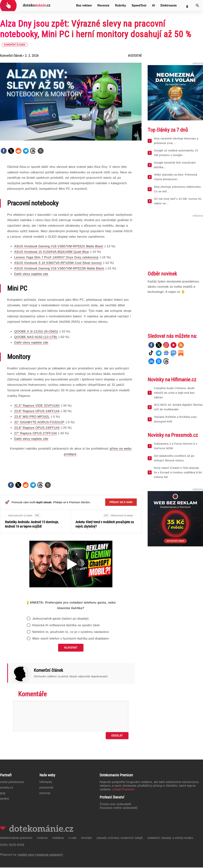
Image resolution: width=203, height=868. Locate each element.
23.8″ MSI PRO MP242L (32, 417)
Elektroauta (169, 5)
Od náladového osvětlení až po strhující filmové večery (174, 458)
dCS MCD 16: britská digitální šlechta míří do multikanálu (178, 407)
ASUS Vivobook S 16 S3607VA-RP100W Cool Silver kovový (58, 263)
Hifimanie (46, 783)
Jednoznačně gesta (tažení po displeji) (60, 619)
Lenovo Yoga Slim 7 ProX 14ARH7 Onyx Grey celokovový (56, 257)
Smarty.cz (7, 788)
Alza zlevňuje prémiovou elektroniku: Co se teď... (178, 189)
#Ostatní (135, 56)
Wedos (5, 799)
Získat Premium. (124, 790)
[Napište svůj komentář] (71, 717)
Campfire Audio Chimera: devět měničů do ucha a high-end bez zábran (174, 393)
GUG (3, 794)
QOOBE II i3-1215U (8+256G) (36, 331)
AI (153, 5)
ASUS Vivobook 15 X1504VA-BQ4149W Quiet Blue (52, 252)
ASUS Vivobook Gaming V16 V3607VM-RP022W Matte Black (59, 268)
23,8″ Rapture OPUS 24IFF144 (37, 411)
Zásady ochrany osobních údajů (120, 838)
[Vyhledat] (197, 6)
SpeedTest (139, 5)
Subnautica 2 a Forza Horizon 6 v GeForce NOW (176, 446)
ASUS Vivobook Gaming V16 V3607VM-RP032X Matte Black (59, 246)
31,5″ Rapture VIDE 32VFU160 (37, 406)
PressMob (46, 788)
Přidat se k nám (121, 502)
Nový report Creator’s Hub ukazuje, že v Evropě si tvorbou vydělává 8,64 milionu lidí (178, 472)
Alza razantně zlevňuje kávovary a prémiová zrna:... (176, 141)
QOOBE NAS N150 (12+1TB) (36, 337)
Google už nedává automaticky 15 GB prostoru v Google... (176, 153)
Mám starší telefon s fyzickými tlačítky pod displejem (71, 639)
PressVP (45, 794)
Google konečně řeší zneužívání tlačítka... (175, 165)
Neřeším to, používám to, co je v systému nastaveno (71, 632)
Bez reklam (84, 5)
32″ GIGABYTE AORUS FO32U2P (39, 422)
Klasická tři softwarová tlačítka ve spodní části (66, 626)
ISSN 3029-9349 (12, 845)
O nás (73, 838)
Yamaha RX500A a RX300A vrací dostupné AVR (176, 419)
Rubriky (121, 5)
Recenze (103, 5)
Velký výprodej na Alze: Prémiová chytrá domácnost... (176, 177)
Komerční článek (11, 56)
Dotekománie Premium (16, 838)
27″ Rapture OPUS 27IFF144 (36, 433)
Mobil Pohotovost (12, 783)
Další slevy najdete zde (31, 274)
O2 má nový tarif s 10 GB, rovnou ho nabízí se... (178, 201)
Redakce (58, 838)
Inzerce (42, 838)
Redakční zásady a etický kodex (170, 838)
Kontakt (87, 838)
